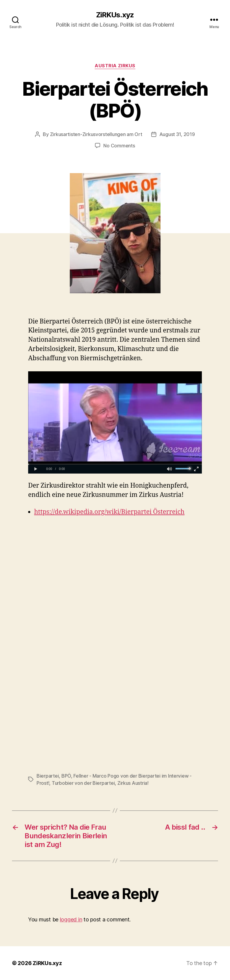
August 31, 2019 (177, 134)
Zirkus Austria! (133, 783)
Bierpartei (48, 776)
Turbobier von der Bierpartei (83, 783)
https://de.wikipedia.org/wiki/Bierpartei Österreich (109, 512)
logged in (71, 919)
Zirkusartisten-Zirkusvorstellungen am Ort (96, 134)
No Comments (119, 146)
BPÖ (66, 776)
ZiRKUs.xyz (115, 15)
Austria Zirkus (115, 66)
